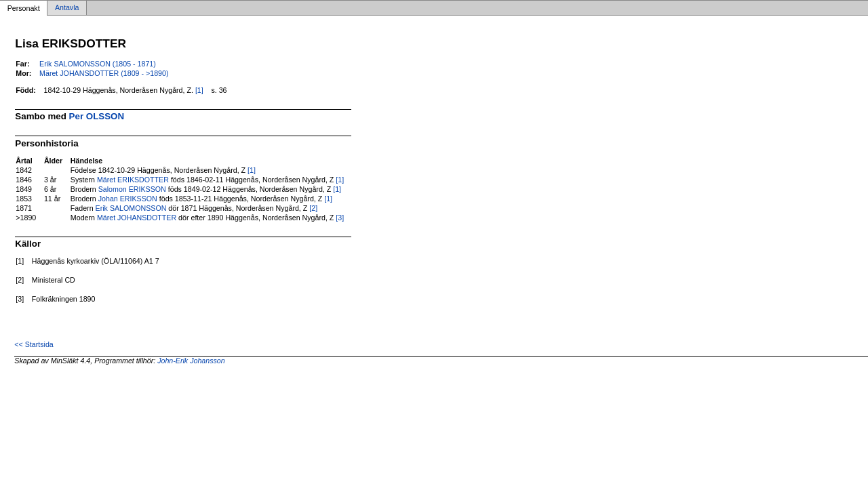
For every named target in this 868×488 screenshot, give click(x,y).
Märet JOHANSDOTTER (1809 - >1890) (104, 73)
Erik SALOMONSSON (131, 208)
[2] (313, 208)
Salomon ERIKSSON (132, 189)
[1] (199, 90)
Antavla (67, 8)
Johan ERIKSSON (128, 199)
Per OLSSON (97, 116)
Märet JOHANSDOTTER (137, 218)
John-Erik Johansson (191, 361)
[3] (340, 218)
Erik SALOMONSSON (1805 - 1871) (98, 64)
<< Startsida (34, 344)
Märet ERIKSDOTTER (133, 180)
